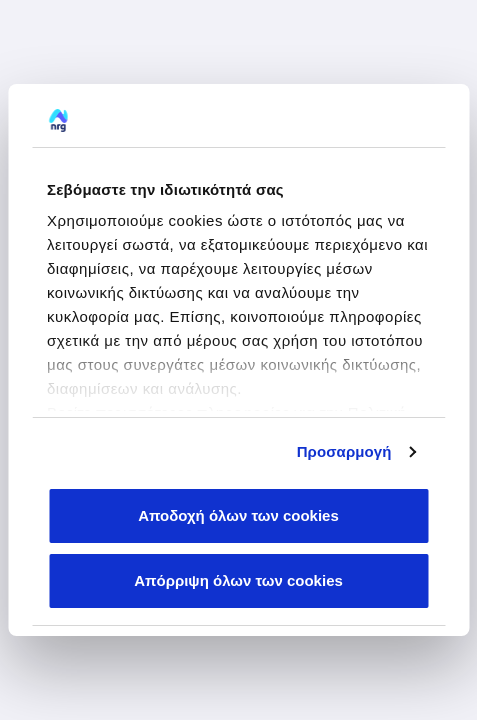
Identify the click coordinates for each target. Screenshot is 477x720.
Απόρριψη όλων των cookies (238, 580)
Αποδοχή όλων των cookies (238, 515)
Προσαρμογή (344, 451)
